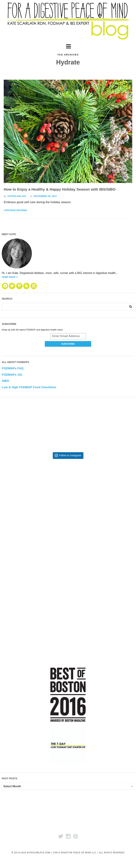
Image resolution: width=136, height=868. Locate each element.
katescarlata (17, 196)
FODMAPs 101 (12, 375)
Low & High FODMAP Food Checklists (29, 387)
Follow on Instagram (70, 456)
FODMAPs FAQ (13, 369)
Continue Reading (15, 210)
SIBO (5, 381)
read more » (10, 277)
